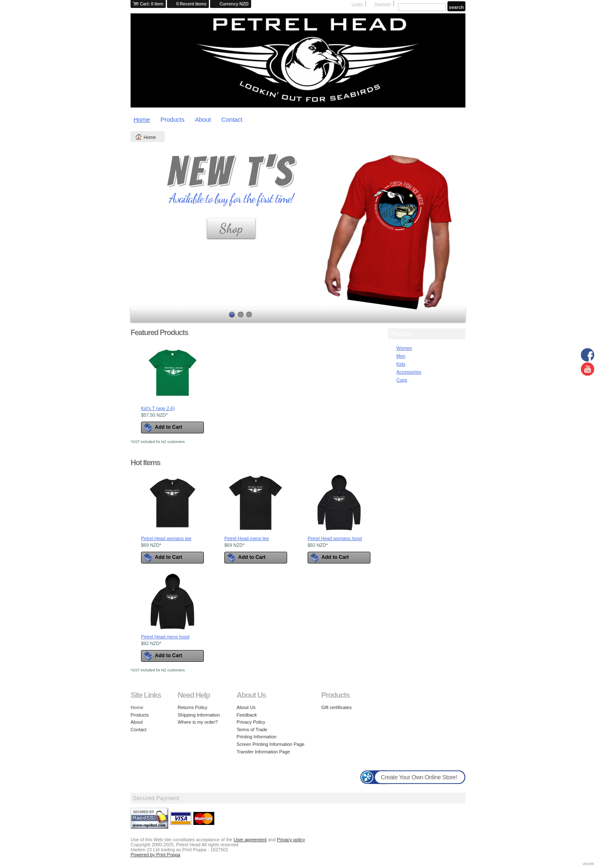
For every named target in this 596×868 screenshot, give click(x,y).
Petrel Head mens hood (165, 637)
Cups (402, 380)
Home (142, 119)
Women (404, 348)
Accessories (409, 372)
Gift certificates (336, 707)
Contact (232, 119)
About (203, 119)
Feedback (247, 715)
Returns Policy (192, 707)
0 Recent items (191, 4)
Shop (231, 228)
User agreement (250, 840)
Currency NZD (234, 4)
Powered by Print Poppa (155, 855)
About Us (246, 707)
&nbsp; (172, 373)
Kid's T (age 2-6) (158, 408)
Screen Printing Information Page (270, 744)
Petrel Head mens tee (247, 538)
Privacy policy (291, 840)
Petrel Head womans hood (335, 538)
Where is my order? (198, 722)
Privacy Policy (251, 722)
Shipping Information (199, 715)
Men (401, 356)
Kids (401, 364)
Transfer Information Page (263, 752)
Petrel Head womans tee (166, 538)
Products (172, 119)
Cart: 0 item (152, 4)
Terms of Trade (252, 730)
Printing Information (256, 737)
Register (383, 4)
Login (357, 4)
